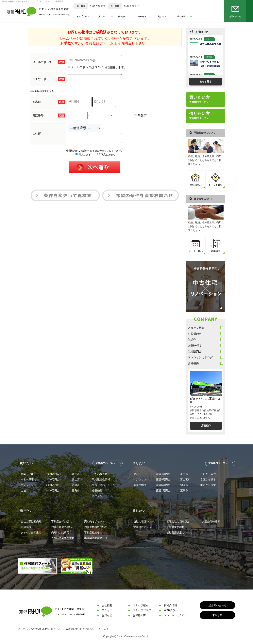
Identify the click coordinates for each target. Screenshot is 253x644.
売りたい (142, 16)
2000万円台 (53, 485)
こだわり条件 (100, 474)
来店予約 (217, 615)
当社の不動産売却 (31, 521)
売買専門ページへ (105, 463)
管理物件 (215, 246)
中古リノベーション (104, 485)
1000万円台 (53, 479)
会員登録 (97, 491)
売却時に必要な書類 (63, 538)
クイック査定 (215, 180)
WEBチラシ (195, 345)
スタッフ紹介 (196, 328)
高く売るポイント (94, 521)
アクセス (107, 610)
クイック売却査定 (31, 533)
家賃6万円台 (163, 485)
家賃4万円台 (163, 474)
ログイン (97, 496)
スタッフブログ (142, 610)
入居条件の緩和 (211, 521)
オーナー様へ (196, 246)
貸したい (162, 16)
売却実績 (26, 527)
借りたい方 (200, 115)
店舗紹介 (206, 426)
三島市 (76, 491)
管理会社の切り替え (178, 521)
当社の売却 (196, 180)
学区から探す (208, 479)
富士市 (76, 474)
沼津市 (76, 485)
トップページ (83, 16)
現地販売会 (195, 351)
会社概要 (193, 363)
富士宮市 (77, 479)
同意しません (106, 155)
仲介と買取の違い (61, 527)
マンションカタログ (200, 357)
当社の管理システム (145, 521)
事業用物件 (140, 485)
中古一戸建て (28, 479)
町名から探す (208, 485)
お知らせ (107, 615)
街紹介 (192, 340)
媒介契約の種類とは (96, 538)
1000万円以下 (54, 474)
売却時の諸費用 (60, 533)
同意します (83, 155)
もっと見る (206, 82)
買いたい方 (200, 99)
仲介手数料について (96, 527)
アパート (139, 474)
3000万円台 (53, 491)
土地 (23, 491)
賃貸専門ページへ (218, 463)
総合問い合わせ (218, 605)
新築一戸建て (28, 474)
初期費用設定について (179, 533)
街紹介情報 (170, 605)
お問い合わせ (235, 16)
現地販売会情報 (101, 479)
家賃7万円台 (163, 491)
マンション (27, 485)
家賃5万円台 (163, 479)
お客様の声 (195, 334)
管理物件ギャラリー (145, 527)
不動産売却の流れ (61, 521)
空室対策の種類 (175, 527)
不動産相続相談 (93, 533)
